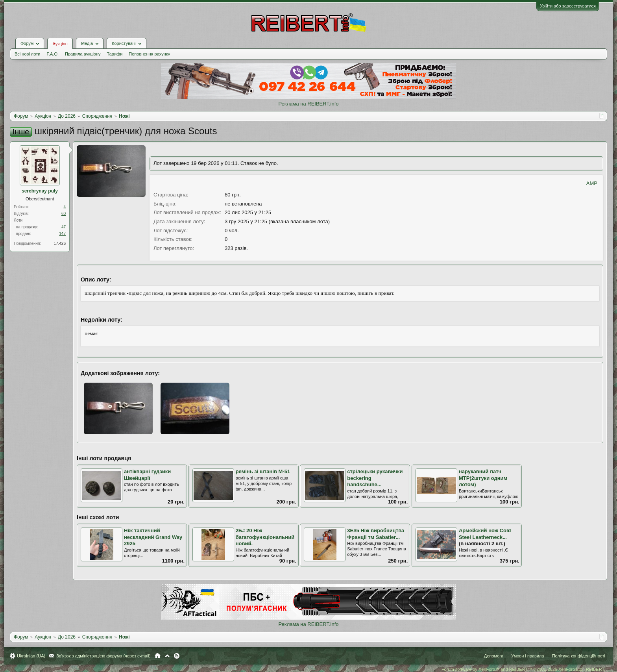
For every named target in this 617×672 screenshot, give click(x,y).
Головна (158, 656)
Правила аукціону (83, 54)
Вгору (167, 656)
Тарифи (115, 54)
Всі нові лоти (27, 54)
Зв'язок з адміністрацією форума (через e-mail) (103, 656)
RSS (177, 656)
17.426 (60, 243)
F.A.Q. (53, 54)
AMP (592, 183)
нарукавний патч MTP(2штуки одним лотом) (483, 478)
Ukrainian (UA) (31, 656)
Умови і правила (527, 656)
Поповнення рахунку (149, 54)
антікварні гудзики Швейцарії (147, 475)
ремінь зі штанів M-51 (263, 471)
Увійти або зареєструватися (568, 6)
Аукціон (60, 44)
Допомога (494, 656)
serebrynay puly (40, 191)
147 (62, 234)
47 (64, 227)
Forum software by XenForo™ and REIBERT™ (523, 669)
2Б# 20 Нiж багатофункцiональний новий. (265, 537)
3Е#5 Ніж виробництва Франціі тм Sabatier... (376, 534)
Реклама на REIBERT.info (308, 104)
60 (64, 214)
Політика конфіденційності (579, 656)
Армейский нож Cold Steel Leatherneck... (485, 534)
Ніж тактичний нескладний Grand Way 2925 (153, 537)
